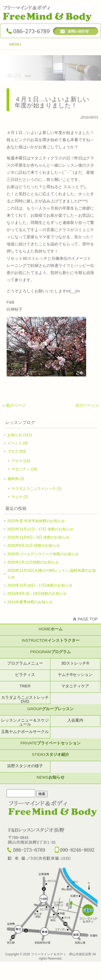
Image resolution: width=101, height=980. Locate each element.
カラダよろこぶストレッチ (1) (36, 488)
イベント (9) (18, 443)
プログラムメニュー (25, 663)
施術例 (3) (16, 479)
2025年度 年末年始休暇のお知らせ (36, 521)
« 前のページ (14, 405)
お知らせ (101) (20, 435)
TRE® (25, 686)
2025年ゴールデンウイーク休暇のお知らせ (43, 554)
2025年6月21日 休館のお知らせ (34, 545)
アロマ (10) (21, 461)
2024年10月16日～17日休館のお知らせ (40, 585)
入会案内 (75, 720)
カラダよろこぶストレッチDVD (25, 699)
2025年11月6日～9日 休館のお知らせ (38, 537)
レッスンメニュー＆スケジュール (25, 722)
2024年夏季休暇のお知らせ (30, 602)
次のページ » (87, 405)
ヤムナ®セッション (75, 675)
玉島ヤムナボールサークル (25, 732)
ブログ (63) (17, 451)
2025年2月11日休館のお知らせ (33, 562)
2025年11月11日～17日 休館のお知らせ (41, 529)
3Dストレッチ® (75, 663)
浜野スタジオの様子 (25, 766)
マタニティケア (75, 686)
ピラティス (25, 675)
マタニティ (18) (25, 469)
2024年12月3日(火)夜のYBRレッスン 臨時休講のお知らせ (52, 574)
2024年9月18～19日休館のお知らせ (37, 593)
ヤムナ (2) (20, 497)
